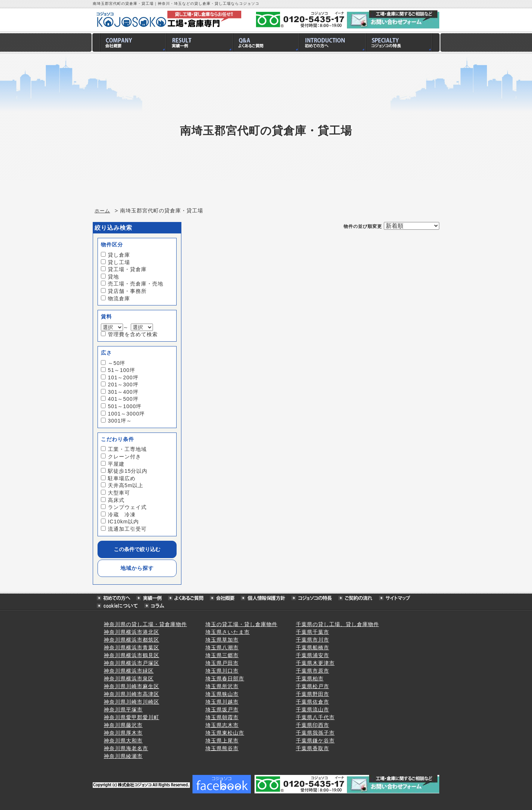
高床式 (116, 500)
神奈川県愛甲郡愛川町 (132, 717)
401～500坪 (123, 399)
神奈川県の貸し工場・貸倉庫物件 (145, 624)
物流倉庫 (119, 298)
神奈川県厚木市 (123, 733)
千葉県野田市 (313, 694)
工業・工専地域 (127, 449)
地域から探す (137, 568)
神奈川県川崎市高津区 (132, 694)
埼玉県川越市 (222, 702)
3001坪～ (120, 421)
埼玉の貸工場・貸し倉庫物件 (241, 624)
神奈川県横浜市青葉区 (132, 647)
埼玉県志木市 (222, 725)
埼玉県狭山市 (222, 694)
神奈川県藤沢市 (123, 725)
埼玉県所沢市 (222, 686)
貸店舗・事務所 (127, 291)
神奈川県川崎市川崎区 (132, 702)
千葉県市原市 (313, 671)
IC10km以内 (123, 522)
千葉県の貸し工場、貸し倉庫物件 (337, 624)
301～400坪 (123, 392)
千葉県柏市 (310, 679)
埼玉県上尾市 (222, 741)
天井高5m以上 (126, 485)
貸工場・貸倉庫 (127, 269)
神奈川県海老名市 (126, 748)
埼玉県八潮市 (222, 647)
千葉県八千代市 (315, 717)
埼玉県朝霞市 (222, 717)
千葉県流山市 (313, 710)
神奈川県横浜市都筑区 (132, 640)
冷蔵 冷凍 (122, 515)
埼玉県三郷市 (222, 655)
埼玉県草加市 (222, 640)
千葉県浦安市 (313, 655)
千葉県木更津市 (315, 663)
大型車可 (119, 493)
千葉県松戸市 (313, 686)
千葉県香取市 (313, 748)
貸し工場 (119, 262)
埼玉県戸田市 (222, 663)
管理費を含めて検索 (133, 334)
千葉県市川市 (313, 640)
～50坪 (117, 363)
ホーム (102, 211)
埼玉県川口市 (222, 671)
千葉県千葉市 (313, 632)
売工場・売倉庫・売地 (136, 284)
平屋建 (116, 464)
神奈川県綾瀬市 (123, 756)
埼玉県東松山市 (225, 733)
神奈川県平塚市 (123, 710)
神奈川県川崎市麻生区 (132, 686)
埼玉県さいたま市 (228, 632)
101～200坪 (123, 377)
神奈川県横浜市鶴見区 (132, 655)
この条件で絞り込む (137, 549)
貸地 (113, 277)
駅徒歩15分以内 (128, 471)
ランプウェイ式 (127, 507)
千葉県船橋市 (313, 647)
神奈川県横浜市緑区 (129, 671)
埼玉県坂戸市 (222, 710)
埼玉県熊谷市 (222, 748)
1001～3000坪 (126, 414)
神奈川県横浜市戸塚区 (132, 663)
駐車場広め (122, 478)
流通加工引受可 (127, 529)
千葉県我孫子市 (315, 733)
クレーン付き (125, 457)
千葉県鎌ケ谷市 (315, 741)
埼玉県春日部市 (225, 679)
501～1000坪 (125, 406)
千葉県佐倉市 (313, 702)
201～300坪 (123, 385)
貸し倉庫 (119, 255)
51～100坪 (122, 370)
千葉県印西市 (313, 725)
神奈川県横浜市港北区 (132, 632)
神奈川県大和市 (123, 741)
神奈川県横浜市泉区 (129, 679)
